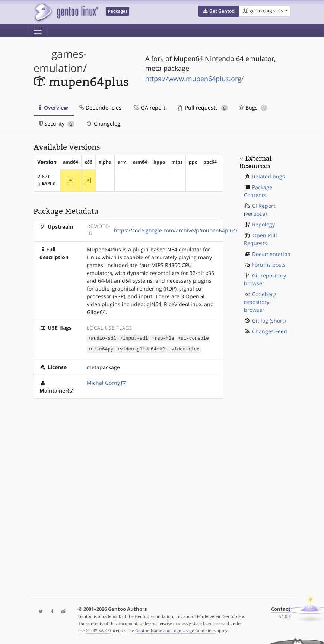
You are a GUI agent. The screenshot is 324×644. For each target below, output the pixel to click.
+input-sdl (134, 338)
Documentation (271, 254)
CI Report (264, 206)
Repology (263, 224)
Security (57, 123)
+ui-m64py (101, 348)
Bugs (253, 107)
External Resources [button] (255, 162)
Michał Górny (103, 382)
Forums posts (269, 265)
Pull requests (203, 107)
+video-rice (184, 348)
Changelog (103, 123)
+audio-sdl (102, 338)
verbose (255, 214)
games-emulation (60, 61)
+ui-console (193, 338)
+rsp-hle (163, 338)
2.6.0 (43, 176)
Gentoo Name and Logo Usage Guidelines (175, 630)
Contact (281, 609)
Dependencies (100, 107)
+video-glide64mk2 (141, 348)
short (278, 321)
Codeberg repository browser (260, 302)
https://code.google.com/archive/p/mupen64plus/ (176, 230)
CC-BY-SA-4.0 (98, 630)
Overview (54, 107)
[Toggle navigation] (38, 31)
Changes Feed (270, 331)
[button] (219, 11)
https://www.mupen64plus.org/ (195, 79)
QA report (149, 107)
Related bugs (269, 176)
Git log (260, 321)
